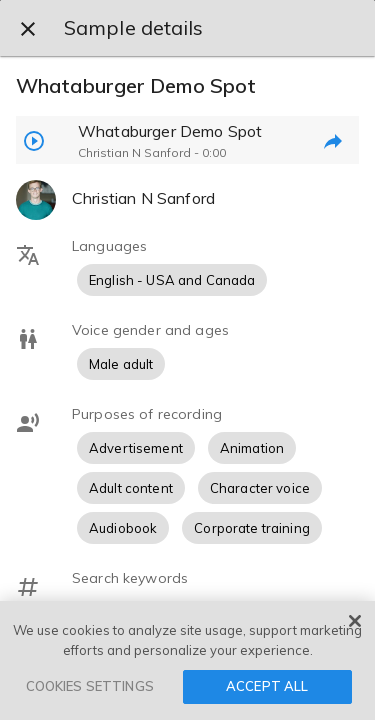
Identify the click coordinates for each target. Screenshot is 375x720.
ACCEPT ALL (267, 686)
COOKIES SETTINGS (90, 686)
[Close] (355, 621)
